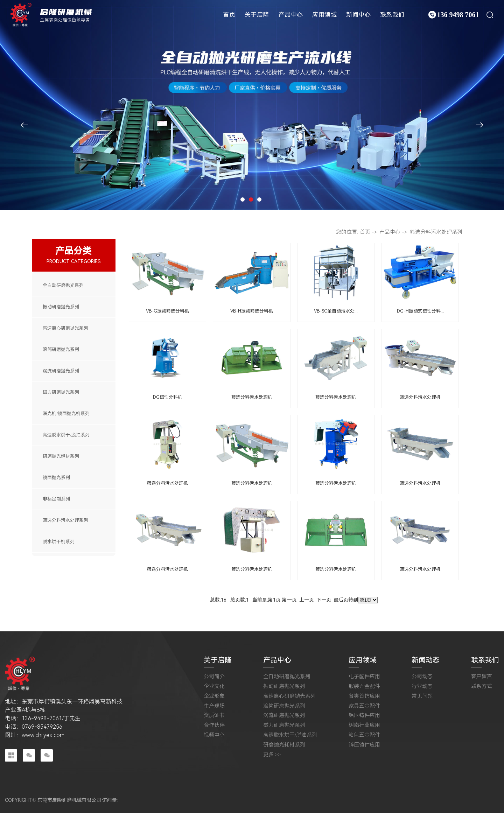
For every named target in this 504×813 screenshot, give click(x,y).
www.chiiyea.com (43, 735)
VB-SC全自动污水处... (336, 311)
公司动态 (422, 677)
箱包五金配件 (364, 735)
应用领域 (324, 15)
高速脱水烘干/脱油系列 (66, 435)
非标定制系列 (56, 499)
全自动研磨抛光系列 (63, 285)
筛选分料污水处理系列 (65, 520)
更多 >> (272, 755)
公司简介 (214, 677)
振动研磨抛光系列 (61, 307)
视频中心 (214, 735)
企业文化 (214, 686)
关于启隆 (257, 15)
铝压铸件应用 (364, 716)
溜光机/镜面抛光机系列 (66, 413)
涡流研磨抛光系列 (61, 371)
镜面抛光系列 (56, 478)
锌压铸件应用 (364, 745)
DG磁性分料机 (168, 397)
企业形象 (214, 696)
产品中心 (291, 15)
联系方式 (482, 686)
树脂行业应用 (364, 725)
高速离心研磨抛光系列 (65, 328)
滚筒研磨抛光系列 (61, 349)
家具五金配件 (364, 706)
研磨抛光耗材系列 (61, 456)
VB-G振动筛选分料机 (167, 311)
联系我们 (392, 15)
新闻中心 (358, 15)
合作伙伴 (214, 725)
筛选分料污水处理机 (252, 397)
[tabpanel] (252, 105)
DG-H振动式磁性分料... (420, 311)
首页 (229, 15)
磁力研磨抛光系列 (61, 392)
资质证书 (214, 716)
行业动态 (422, 686)
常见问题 (422, 696)
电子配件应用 (364, 677)
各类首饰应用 (364, 696)
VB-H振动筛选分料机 (252, 311)
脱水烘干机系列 (59, 542)
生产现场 (214, 706)
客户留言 (482, 677)
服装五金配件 (364, 686)
